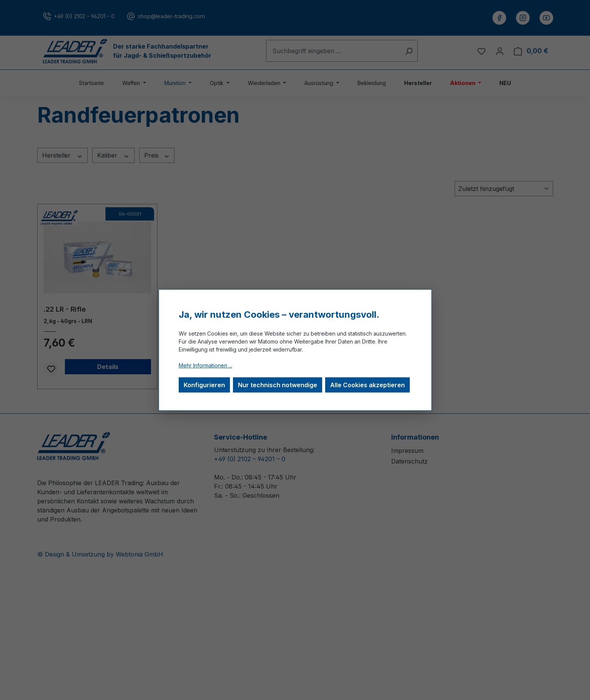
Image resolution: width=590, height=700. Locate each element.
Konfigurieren (204, 385)
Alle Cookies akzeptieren (367, 385)
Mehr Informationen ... (205, 365)
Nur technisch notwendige (278, 385)
